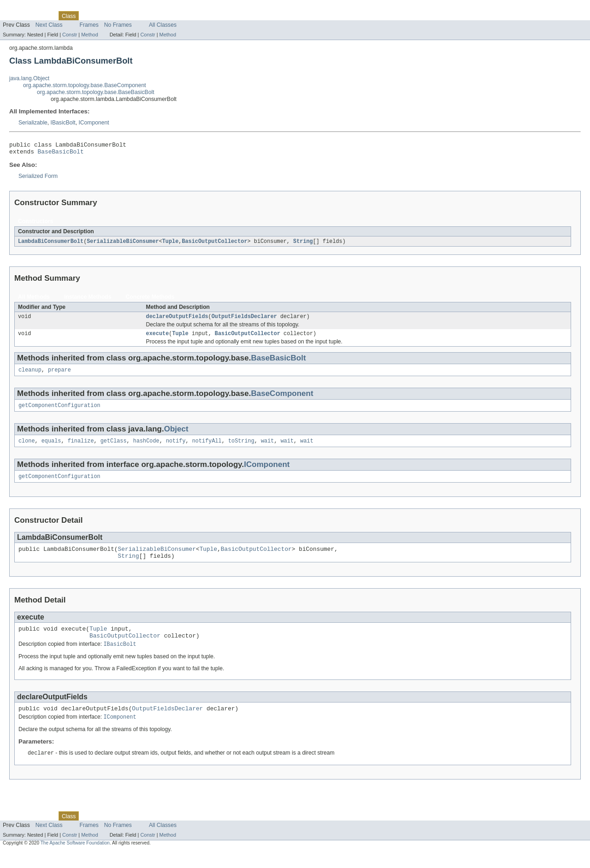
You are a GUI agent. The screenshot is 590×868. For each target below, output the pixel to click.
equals (51, 449)
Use (89, 16)
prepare (59, 376)
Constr (70, 35)
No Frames (118, 25)
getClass (114, 449)
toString (241, 449)
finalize (81, 449)
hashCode (146, 449)
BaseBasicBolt (61, 154)
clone (27, 449)
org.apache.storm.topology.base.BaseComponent (85, 85)
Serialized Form (38, 179)
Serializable (33, 123)
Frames (89, 25)
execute (158, 338)
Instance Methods (88, 300)
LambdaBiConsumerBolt (51, 244)
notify (176, 449)
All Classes (163, 25)
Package (43, 16)
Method (89, 35)
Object (176, 436)
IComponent (94, 123)
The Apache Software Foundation (75, 860)
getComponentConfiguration (59, 412)
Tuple (171, 244)
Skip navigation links (25, 8)
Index (158, 16)
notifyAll (207, 449)
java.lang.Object (29, 78)
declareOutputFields (177, 320)
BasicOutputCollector (214, 244)
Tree (105, 16)
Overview (15, 16)
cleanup (30, 376)
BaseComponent (282, 399)
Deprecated (131, 16)
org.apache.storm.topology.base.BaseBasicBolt (96, 92)
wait (267, 449)
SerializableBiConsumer (123, 244)
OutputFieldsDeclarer (244, 320)
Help (176, 16)
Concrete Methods (150, 300)
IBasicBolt (63, 123)
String (303, 244)
